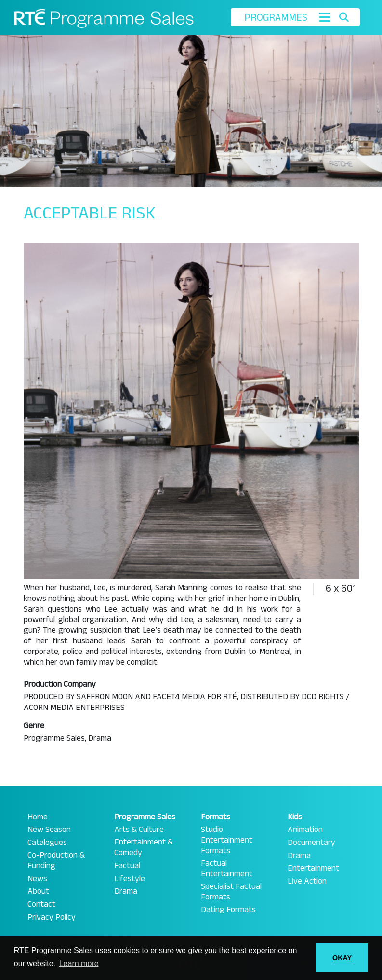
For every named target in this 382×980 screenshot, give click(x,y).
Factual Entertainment (227, 869)
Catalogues (47, 843)
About (38, 891)
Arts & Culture (139, 830)
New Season (49, 830)
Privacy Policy (52, 917)
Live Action (307, 881)
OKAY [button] (342, 958)
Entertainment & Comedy (144, 847)
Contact (41, 904)
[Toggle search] (344, 17)
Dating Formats (228, 910)
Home (38, 817)
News (37, 879)
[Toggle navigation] (325, 17)
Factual (127, 866)
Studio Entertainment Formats (227, 840)
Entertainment (313, 868)
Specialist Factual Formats (231, 892)
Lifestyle (130, 879)
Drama (126, 891)
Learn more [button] (79, 963)
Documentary (311, 843)
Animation (305, 830)
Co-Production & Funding (56, 860)
